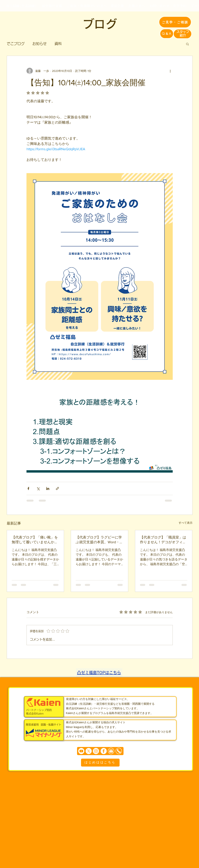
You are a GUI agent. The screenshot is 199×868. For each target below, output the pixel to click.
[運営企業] (117, 6)
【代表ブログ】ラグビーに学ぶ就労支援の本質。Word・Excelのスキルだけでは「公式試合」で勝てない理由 (99, 540)
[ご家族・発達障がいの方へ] (87, 6)
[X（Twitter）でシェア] (38, 488)
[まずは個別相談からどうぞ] (100, 751)
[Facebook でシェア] (28, 488)
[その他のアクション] (170, 71)
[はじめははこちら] (100, 763)
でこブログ (16, 44)
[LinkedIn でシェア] (48, 488)
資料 (58, 44)
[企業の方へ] (137, 6)
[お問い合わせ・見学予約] (168, 6)
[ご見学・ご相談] (175, 22)
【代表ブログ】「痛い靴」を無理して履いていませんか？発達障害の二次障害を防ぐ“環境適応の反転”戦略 (35, 540)
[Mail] (111, 751)
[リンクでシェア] (57, 488)
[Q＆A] (167, 34)
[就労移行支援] (52, 6)
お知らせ (40, 44)
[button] (187, 44)
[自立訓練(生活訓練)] (21, 6)
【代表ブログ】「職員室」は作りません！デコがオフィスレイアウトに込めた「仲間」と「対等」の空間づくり (163, 540)
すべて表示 (186, 523)
